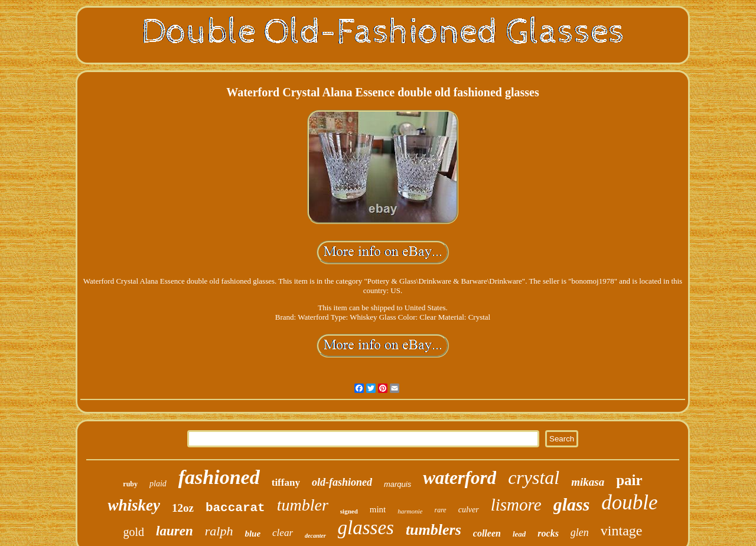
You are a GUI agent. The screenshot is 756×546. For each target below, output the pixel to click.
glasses (366, 528)
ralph (219, 531)
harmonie (410, 511)
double (629, 503)
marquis (397, 484)
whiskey (134, 505)
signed (349, 511)
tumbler (303, 505)
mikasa (588, 482)
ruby (130, 484)
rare (440, 510)
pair (629, 480)
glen (580, 532)
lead (519, 534)
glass (572, 504)
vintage (622, 531)
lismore (516, 505)
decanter (315, 536)
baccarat (235, 508)
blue (252, 534)
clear (283, 533)
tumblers (434, 530)
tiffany (286, 482)
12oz (183, 508)
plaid (158, 484)
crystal (534, 477)
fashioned (219, 477)
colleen (487, 533)
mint (378, 509)
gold (134, 532)
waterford (460, 478)
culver (469, 510)
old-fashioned (342, 482)
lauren (175, 531)
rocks (548, 533)
